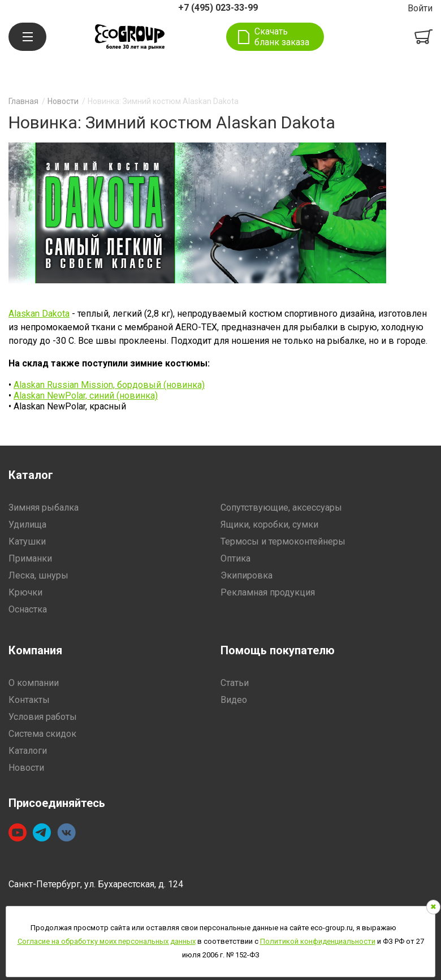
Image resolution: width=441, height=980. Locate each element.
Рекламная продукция (268, 592)
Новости (63, 101)
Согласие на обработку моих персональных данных (107, 941)
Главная (23, 101)
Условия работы (43, 717)
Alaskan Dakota (39, 314)
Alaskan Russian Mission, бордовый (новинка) (109, 385)
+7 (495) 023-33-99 (218, 8)
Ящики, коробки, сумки (269, 524)
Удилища (27, 524)
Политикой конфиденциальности (318, 941)
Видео (234, 700)
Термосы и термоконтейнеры (283, 541)
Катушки (27, 541)
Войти (420, 8)
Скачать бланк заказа (282, 37)
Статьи (235, 683)
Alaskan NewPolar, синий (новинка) (86, 396)
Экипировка (247, 575)
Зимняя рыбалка (44, 508)
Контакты (29, 700)
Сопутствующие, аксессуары (281, 508)
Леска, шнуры (38, 575)
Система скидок (42, 734)
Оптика (235, 558)
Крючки (25, 592)
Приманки (30, 558)
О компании (34, 683)
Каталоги (28, 751)
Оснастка (28, 609)
